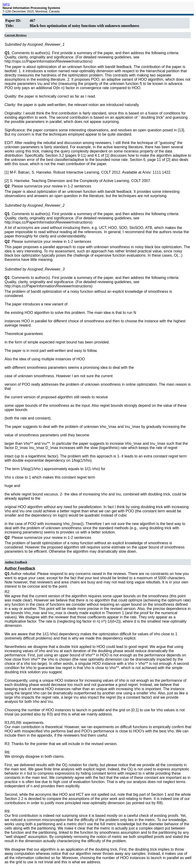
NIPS (6, 4)
